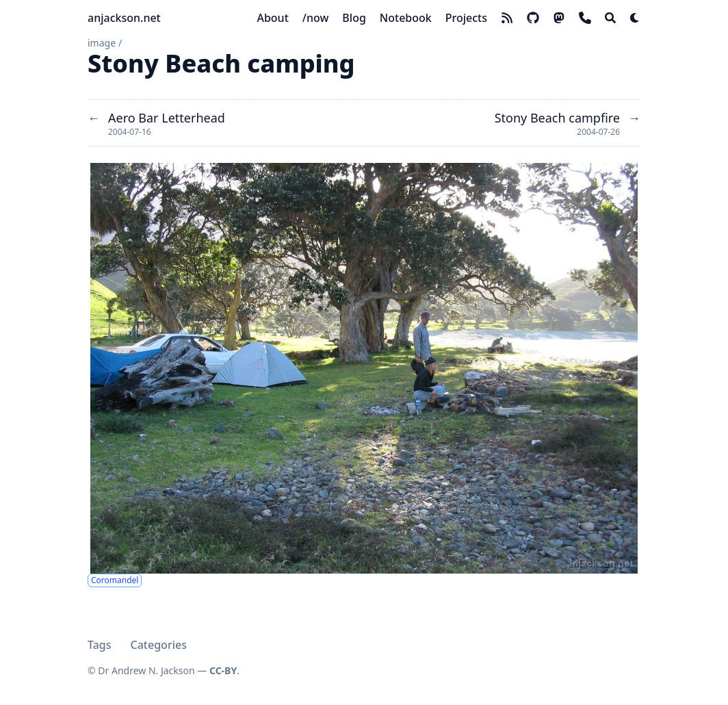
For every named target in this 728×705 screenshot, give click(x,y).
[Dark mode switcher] (635, 18)
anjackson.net (124, 18)
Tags (100, 645)
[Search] (610, 18)
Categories (159, 645)
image (102, 43)
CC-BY (223, 670)
